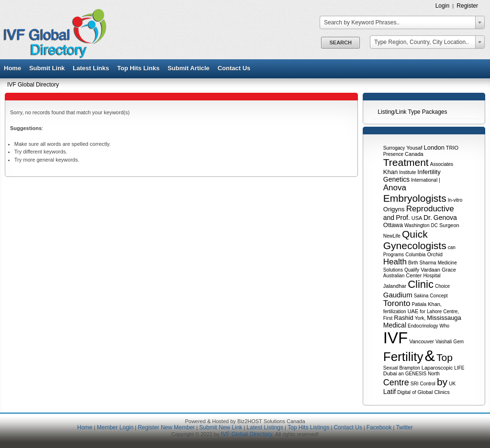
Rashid (403, 318)
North (434, 374)
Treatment (406, 162)
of (414, 392)
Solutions (393, 270)
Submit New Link (221, 427)
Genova (445, 218)
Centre (396, 382)
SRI (415, 384)
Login (443, 6)
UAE (413, 311)
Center (414, 275)
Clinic (421, 284)
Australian (394, 276)
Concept (439, 296)
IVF (395, 338)
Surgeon (449, 225)
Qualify (412, 270)
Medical (395, 325)
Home (12, 68)
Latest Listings (265, 427)
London (434, 148)
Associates (442, 164)
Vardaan (430, 270)
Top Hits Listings (308, 427)
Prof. (403, 218)
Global (425, 392)
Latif (390, 392)
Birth (413, 263)
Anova (395, 188)
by (442, 382)
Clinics (442, 392)
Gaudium (398, 295)
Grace (449, 270)
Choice (442, 286)
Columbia (415, 255)
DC (434, 225)
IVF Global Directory (33, 85)
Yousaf (414, 148)
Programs (394, 255)
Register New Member (166, 427)
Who (445, 326)
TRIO (452, 148)
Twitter (404, 427)
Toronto (397, 303)
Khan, (435, 304)
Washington (417, 225)
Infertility (429, 172)
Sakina (421, 296)
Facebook (379, 427)
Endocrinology (423, 326)
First (388, 318)
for (423, 311)
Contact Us (234, 68)
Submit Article (189, 68)
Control (428, 384)
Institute (407, 172)
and (389, 218)
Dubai (390, 373)
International (424, 180)
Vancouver (422, 341)
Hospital (432, 276)
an (401, 374)
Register (467, 6)
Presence (393, 154)
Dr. (428, 218)
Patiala (419, 304)
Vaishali (444, 342)
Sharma (428, 263)
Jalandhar (395, 286)
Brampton (409, 368)
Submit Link (47, 68)
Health (395, 262)
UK (452, 384)
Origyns (394, 209)
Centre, (451, 311)
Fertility (403, 357)
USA (417, 218)
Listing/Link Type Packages (412, 112)
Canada (414, 154)
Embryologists (415, 198)
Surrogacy (394, 148)
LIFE (459, 368)
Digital (404, 392)
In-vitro (455, 200)
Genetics (396, 179)
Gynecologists (415, 246)
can (452, 247)
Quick (415, 234)
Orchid (435, 254)
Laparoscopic (437, 368)
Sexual (391, 368)
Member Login (115, 427)
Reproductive (430, 209)
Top (445, 357)
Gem (458, 342)
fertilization (395, 311)
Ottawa (393, 225)
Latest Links (91, 68)
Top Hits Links (139, 68)
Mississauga (444, 318)
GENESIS (416, 374)
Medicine (447, 263)
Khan (390, 172)
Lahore (434, 311)
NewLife (392, 236)
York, (420, 318)
